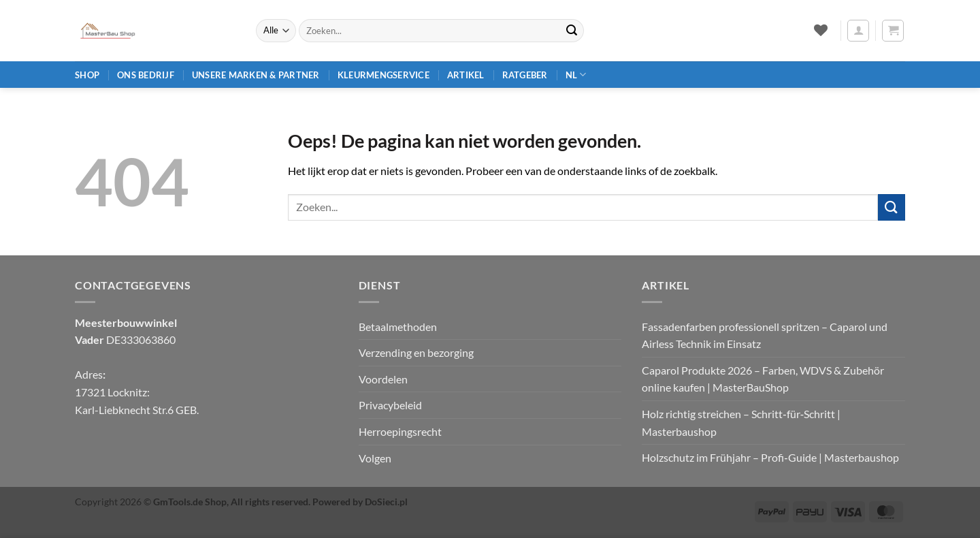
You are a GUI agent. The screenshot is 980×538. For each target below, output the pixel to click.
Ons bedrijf (146, 75)
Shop (87, 75)
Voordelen (383, 379)
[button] (858, 31)
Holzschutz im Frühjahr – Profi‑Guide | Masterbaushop (770, 457)
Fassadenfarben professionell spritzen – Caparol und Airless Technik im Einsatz (765, 335)
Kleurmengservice (383, 75)
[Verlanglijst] (820, 30)
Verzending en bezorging (416, 352)
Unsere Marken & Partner (256, 75)
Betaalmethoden (398, 327)
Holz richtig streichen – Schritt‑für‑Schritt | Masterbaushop (741, 423)
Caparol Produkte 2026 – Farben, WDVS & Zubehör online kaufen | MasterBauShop (763, 379)
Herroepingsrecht (400, 431)
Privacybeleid (390, 405)
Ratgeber (525, 75)
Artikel (466, 75)
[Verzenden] (572, 31)
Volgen (375, 458)
